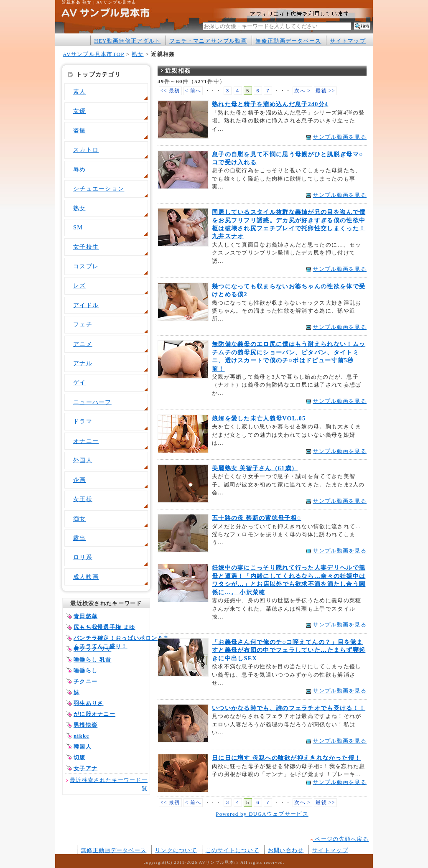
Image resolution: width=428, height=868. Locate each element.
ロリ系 (83, 557)
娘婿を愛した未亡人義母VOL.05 (259, 418)
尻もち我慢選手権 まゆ (104, 627)
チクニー (85, 681)
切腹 (80, 757)
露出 (80, 538)
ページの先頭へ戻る (340, 839)
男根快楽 (85, 725)
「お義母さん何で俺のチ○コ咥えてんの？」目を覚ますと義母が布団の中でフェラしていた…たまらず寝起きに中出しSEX (289, 650)
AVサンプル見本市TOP (93, 54)
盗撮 (80, 130)
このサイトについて (233, 850)
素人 (80, 92)
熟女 (138, 54)
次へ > (302, 91)
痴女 (80, 519)
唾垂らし (85, 671)
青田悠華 (85, 616)
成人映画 (86, 577)
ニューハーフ (92, 402)
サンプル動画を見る (340, 137)
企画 (80, 480)
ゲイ (80, 382)
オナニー (86, 441)
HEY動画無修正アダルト (127, 41)
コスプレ (86, 266)
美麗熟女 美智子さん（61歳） (255, 468)
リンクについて (176, 850)
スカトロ (86, 150)
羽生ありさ (88, 703)
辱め (80, 169)
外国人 (83, 460)
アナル (83, 363)
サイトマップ (348, 41)
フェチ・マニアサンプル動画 (208, 41)
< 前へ (193, 91)
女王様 (83, 499)
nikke (81, 736)
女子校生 (86, 247)
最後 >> (325, 91)
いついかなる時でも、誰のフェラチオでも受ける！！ (289, 708)
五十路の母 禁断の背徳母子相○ (257, 518)
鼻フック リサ (92, 649)
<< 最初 (170, 91)
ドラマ (83, 421)
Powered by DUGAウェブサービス (262, 814)
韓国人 (83, 747)
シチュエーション (99, 188)
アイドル (86, 305)
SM (78, 227)
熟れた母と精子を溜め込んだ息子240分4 (270, 104)
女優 (80, 111)
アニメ (83, 344)
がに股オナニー (94, 714)
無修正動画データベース (288, 41)
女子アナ (85, 768)
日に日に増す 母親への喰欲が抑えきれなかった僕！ (287, 758)
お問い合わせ (286, 850)
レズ (80, 285)
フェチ (83, 324)
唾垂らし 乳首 (92, 660)
